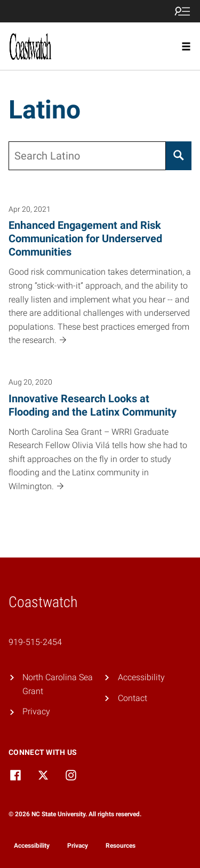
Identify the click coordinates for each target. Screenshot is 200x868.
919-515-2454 (35, 642)
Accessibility (141, 677)
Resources (121, 846)
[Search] (179, 156)
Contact (133, 698)
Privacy (36, 711)
